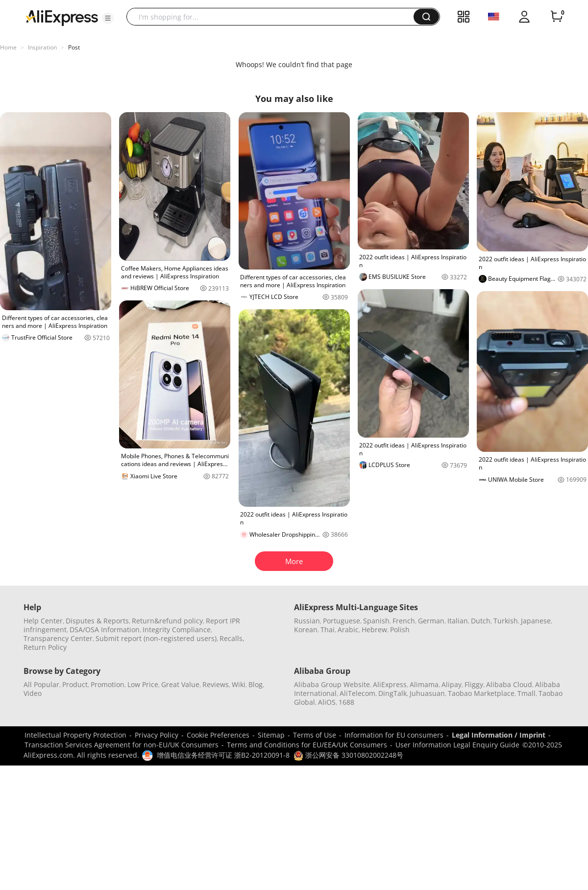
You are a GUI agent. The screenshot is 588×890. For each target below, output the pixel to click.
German (431, 621)
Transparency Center (58, 638)
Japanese (536, 621)
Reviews (216, 684)
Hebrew (374, 630)
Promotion (108, 684)
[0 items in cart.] (557, 17)
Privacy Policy (157, 735)
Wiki (239, 684)
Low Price (143, 684)
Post (74, 47)
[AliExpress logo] (62, 17)
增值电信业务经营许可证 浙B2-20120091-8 (223, 755)
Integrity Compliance (177, 630)
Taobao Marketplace (481, 693)
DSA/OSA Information (105, 630)
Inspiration (42, 47)
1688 (346, 702)
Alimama (424, 684)
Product (75, 684)
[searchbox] (274, 17)
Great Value (180, 684)
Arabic (348, 630)
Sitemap (271, 735)
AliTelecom (357, 693)
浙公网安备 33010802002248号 (348, 755)
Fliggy (474, 684)
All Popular (41, 684)
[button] (108, 18)
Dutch (481, 621)
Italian (458, 621)
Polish (400, 630)
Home (8, 47)
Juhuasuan (427, 693)
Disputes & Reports (97, 621)
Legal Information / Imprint (499, 735)
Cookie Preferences (218, 735)
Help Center (43, 621)
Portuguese (342, 621)
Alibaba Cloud (509, 684)
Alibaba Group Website (332, 684)
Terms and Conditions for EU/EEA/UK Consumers (307, 745)
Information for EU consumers (394, 735)
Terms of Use (315, 735)
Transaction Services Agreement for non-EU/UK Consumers (122, 745)
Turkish (506, 621)
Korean (306, 630)
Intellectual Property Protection (75, 735)
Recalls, (232, 638)
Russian (307, 621)
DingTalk (392, 693)
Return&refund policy (167, 621)
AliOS (327, 702)
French (404, 621)
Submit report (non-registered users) (156, 638)
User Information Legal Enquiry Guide (457, 745)
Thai (328, 630)
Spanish (376, 621)
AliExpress (390, 684)
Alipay (452, 684)
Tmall (527, 693)
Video (33, 693)
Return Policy (45, 647)
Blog (256, 684)
